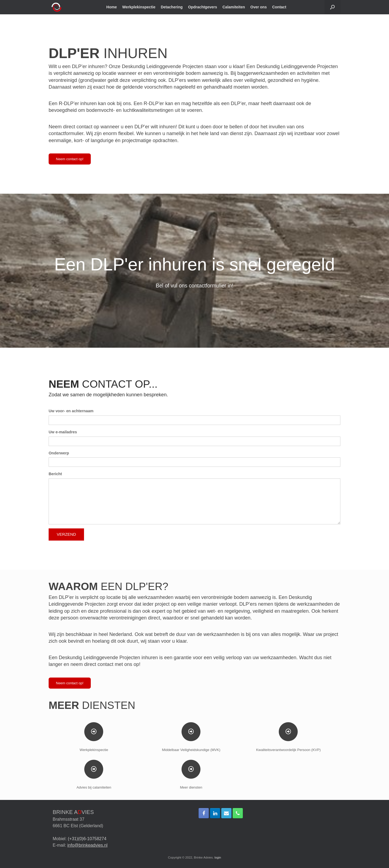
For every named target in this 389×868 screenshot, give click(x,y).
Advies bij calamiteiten (94, 787)
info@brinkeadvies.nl (87, 845)
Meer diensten (191, 787)
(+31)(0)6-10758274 (87, 839)
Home (112, 7)
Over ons (259, 7)
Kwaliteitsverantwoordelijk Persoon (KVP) (288, 750)
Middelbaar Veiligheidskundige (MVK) (191, 750)
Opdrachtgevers (202, 7)
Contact (279, 7)
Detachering (172, 7)
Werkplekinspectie (139, 7)
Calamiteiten (234, 7)
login (218, 857)
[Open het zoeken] (332, 7)
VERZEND (66, 534)
